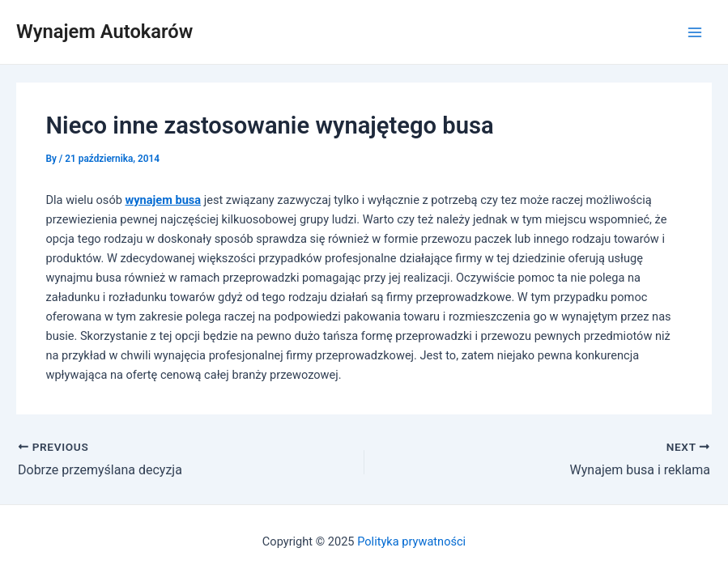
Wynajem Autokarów (104, 32)
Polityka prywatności (411, 541)
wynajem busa (164, 200)
